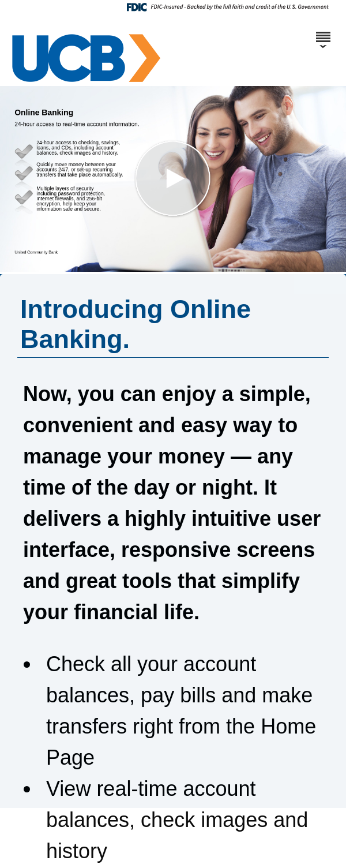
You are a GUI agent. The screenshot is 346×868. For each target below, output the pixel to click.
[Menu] (323, 32)
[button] (173, 179)
